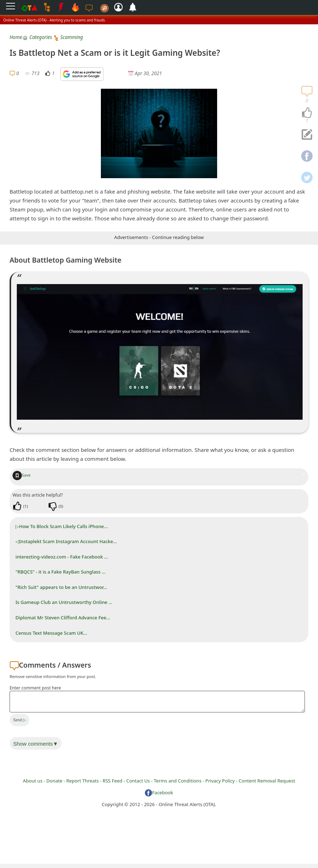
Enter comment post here (35, 688)
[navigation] (307, 113)
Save (22, 475)
